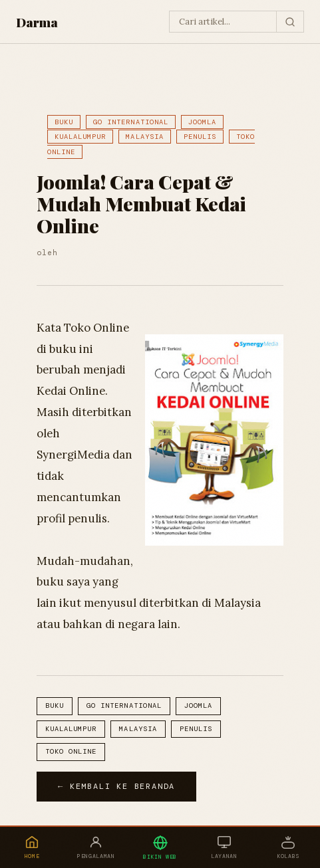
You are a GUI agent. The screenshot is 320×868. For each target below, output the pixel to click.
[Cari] (290, 22)
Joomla (202, 122)
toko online (71, 751)
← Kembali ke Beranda (116, 786)
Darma (37, 22)
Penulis (200, 137)
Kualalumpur (80, 137)
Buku (64, 122)
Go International (131, 122)
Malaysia (144, 137)
